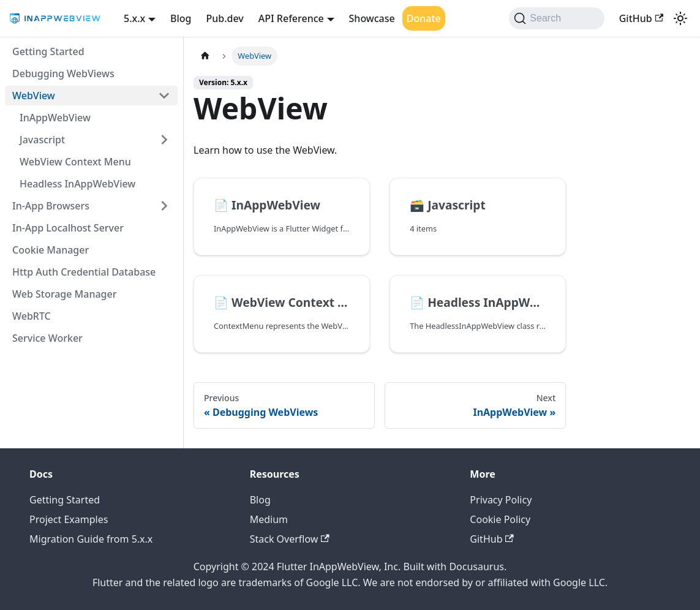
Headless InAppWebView (77, 184)
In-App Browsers (51, 206)
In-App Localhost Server (68, 228)
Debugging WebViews (63, 73)
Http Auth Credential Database (84, 272)
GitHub (641, 18)
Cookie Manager (51, 250)
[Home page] (205, 56)
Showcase (372, 18)
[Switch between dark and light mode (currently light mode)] (680, 18)
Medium (269, 519)
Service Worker (47, 338)
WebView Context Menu (75, 162)
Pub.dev (225, 18)
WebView (34, 96)
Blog (181, 18)
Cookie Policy (500, 519)
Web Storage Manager (64, 294)
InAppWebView (55, 118)
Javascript (42, 140)
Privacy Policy (501, 500)
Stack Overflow (290, 539)
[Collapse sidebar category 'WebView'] (164, 96)
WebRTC (32, 316)
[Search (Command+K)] (556, 18)
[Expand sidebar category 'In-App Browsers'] (164, 206)
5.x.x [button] (134, 18)
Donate (424, 18)
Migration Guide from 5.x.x (91, 539)
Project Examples (69, 519)
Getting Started (48, 51)
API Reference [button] (291, 18)
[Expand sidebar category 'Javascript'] (164, 140)
